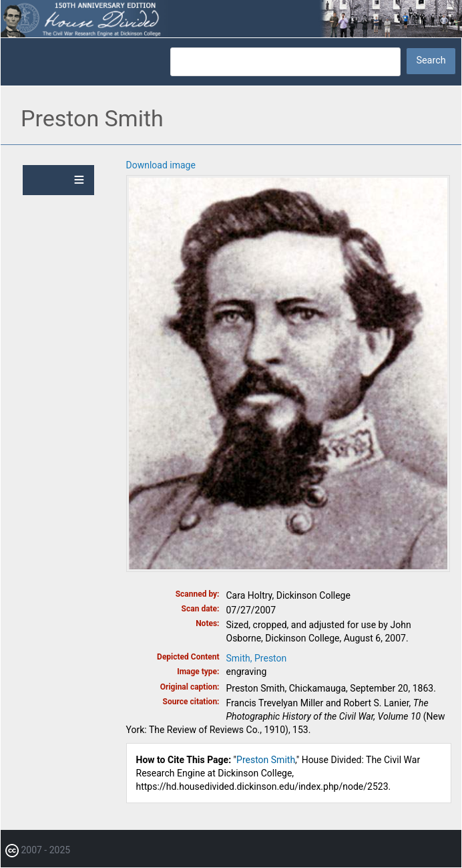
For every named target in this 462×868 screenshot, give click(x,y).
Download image (161, 165)
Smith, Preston (257, 658)
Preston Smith (266, 760)
